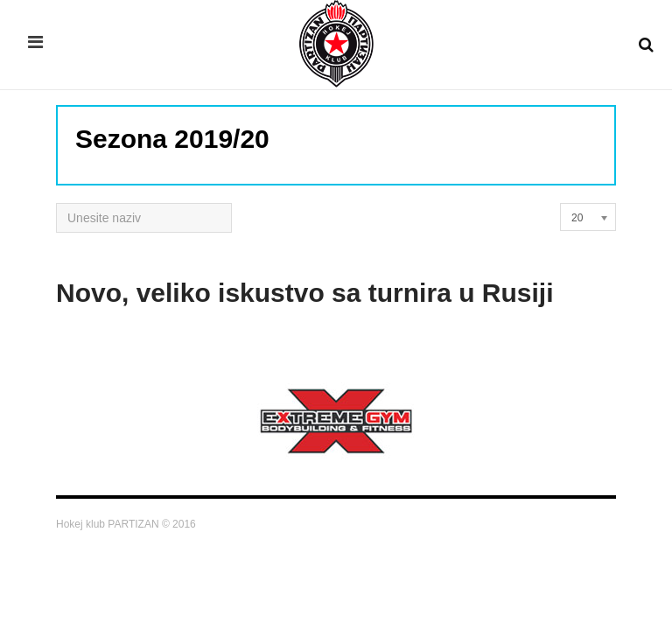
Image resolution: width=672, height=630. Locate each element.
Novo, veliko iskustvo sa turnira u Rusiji (305, 293)
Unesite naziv (56, 203)
